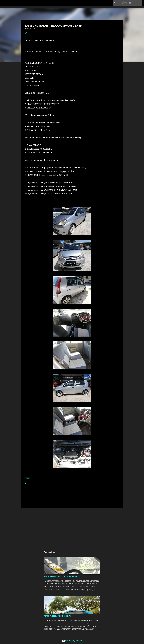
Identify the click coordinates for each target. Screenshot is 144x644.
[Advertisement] (72, 527)
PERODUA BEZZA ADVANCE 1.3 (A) (57, 616)
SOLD (28, 478)
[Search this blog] (130, 3)
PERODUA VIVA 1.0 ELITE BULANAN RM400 (61, 576)
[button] (26, 33)
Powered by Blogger (72, 641)
